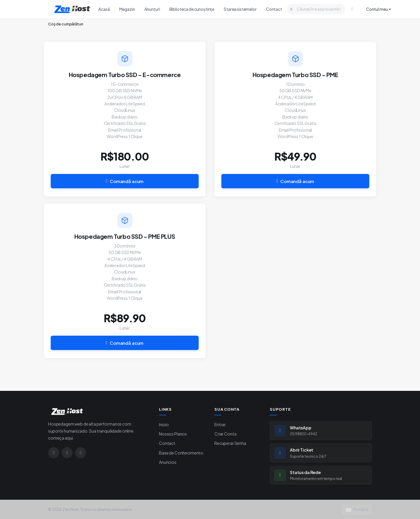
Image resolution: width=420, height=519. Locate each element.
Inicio (164, 424)
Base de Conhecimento (181, 453)
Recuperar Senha (230, 443)
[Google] (80, 453)
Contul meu (377, 9)
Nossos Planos (173, 434)
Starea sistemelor (240, 9)
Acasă (104, 9)
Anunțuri (152, 9)
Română (357, 510)
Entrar (220, 424)
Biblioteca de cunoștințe (192, 9)
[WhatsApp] (67, 453)
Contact (274, 9)
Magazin (127, 9)
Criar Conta (225, 434)
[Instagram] (54, 453)
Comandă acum (125, 181)
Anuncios (168, 462)
